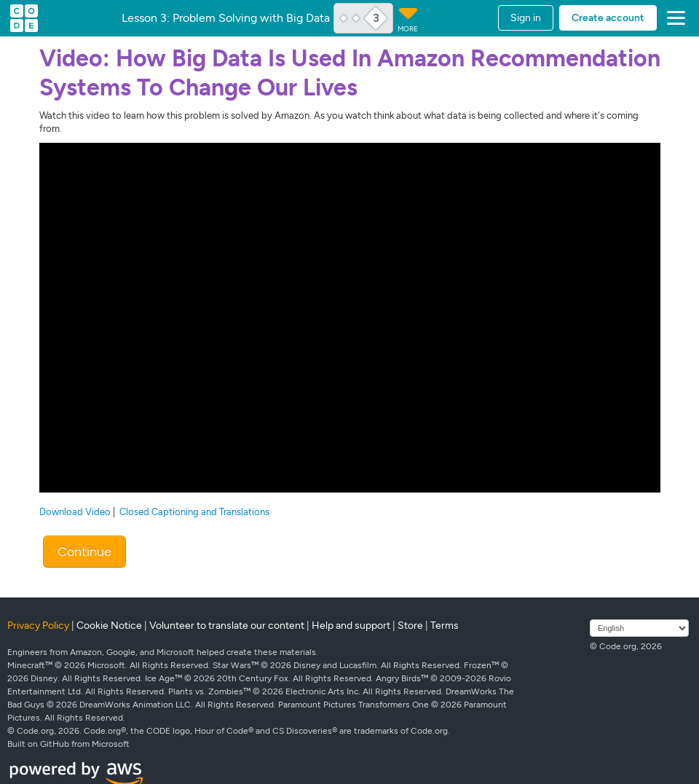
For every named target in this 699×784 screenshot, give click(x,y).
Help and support (351, 626)
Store (410, 626)
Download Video (75, 512)
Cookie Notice (109, 626)
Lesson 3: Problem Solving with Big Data (226, 18)
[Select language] (639, 628)
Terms (445, 626)
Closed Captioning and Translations (194, 512)
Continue (84, 551)
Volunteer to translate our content (227, 626)
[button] (673, 18)
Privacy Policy (38, 626)
